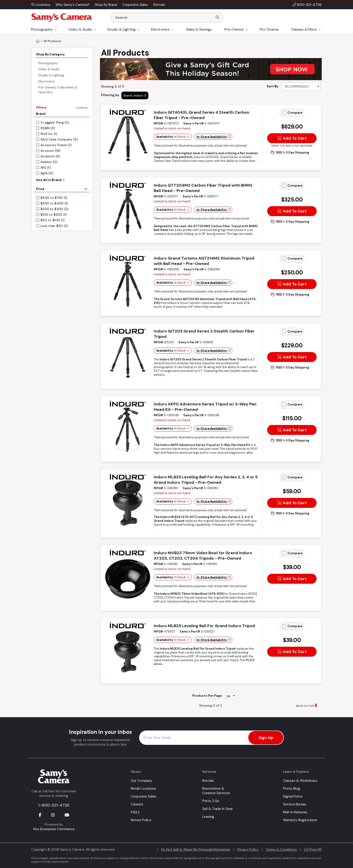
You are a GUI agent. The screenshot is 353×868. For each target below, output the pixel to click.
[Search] (217, 18)
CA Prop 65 (313, 850)
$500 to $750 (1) (54, 198)
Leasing (208, 817)
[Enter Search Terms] (164, 18)
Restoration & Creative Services (216, 791)
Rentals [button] (159, 5)
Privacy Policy (248, 850)
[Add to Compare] (284, 113)
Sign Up (266, 738)
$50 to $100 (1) (53, 220)
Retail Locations (143, 789)
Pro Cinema (269, 29)
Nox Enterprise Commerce (54, 829)
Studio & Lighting (121, 29)
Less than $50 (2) (54, 226)
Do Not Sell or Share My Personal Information (196, 850)
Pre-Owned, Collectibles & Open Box (58, 90)
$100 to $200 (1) (54, 215)
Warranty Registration (300, 820)
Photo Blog (292, 789)
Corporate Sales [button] (135, 5)
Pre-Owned (234, 29)
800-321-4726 (309, 5)
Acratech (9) (50, 156)
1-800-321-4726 (54, 805)
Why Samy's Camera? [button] (72, 5)
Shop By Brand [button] (106, 5)
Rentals (208, 781)
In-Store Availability (212, 137)
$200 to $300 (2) (54, 209)
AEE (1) (46, 167)
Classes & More (304, 29)
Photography (42, 29)
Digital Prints (293, 796)
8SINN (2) (48, 128)
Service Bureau (295, 804)
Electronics (160, 29)
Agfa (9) (47, 173)
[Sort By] (301, 86)
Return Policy (141, 820)
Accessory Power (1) (56, 145)
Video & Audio (80, 29)
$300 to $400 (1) (54, 203)
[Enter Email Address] (212, 738)
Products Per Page (207, 696)
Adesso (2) (49, 162)
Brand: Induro (133, 95)
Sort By (273, 86)
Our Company (141, 781)
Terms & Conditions (281, 850)
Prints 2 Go (211, 801)
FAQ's (135, 812)
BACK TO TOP (305, 706)
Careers (137, 804)
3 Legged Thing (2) (55, 122)
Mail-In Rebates (295, 812)
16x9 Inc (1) (49, 134)
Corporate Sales (144, 796)
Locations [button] (41, 5)
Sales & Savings (199, 29)
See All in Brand (49, 180)
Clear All (82, 108)
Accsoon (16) (51, 151)
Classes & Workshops (300, 781)
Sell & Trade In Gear (217, 809)
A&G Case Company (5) (59, 139)
